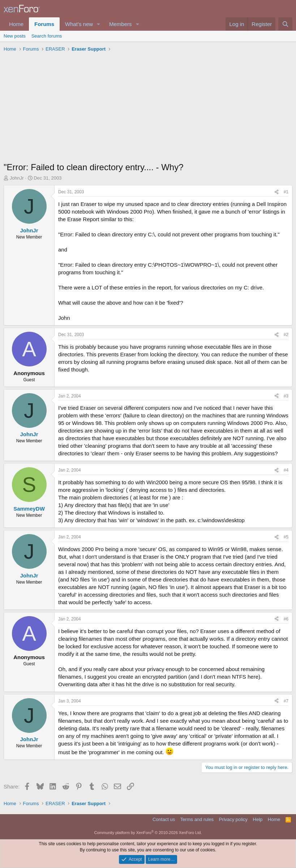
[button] (99, 24)
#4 (286, 470)
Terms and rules (197, 819)
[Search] (285, 24)
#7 (286, 701)
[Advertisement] (148, 109)
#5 (286, 537)
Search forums (47, 36)
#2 (286, 335)
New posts (15, 36)
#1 (286, 192)
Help (258, 819)
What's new (79, 24)
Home (16, 24)
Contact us (164, 819)
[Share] (276, 192)
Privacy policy (233, 819)
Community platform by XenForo (148, 833)
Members (121, 24)
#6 (286, 619)
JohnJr (17, 178)
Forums (44, 24)
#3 (286, 396)
